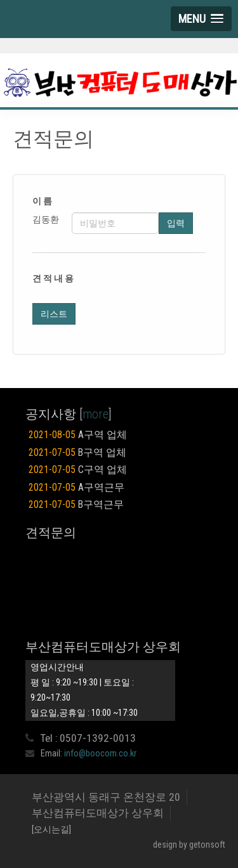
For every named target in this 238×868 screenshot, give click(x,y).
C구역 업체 (78, 470)
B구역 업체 (77, 453)
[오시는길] (51, 829)
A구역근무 (76, 488)
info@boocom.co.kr (100, 753)
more (96, 414)
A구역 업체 (78, 435)
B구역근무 (76, 505)
